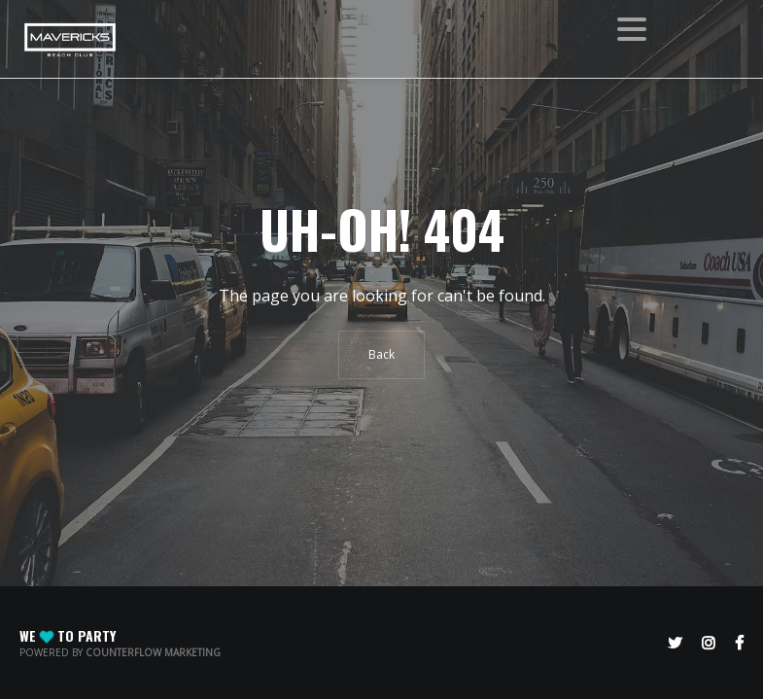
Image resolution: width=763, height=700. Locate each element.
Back (381, 354)
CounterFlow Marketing (153, 652)
